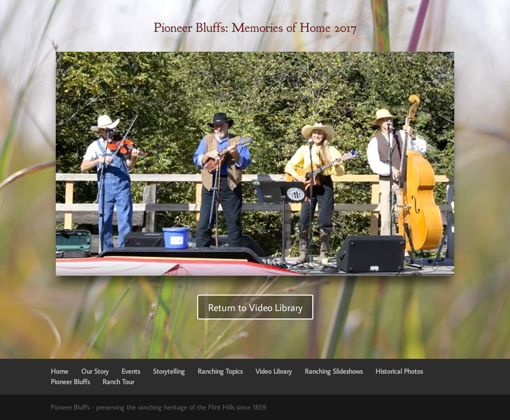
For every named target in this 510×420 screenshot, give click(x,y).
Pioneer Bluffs (70, 382)
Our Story (95, 371)
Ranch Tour (118, 382)
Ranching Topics (220, 371)
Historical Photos (399, 371)
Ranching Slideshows (334, 371)
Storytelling (169, 371)
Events (131, 371)
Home (60, 371)
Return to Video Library (255, 307)
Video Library (274, 371)
